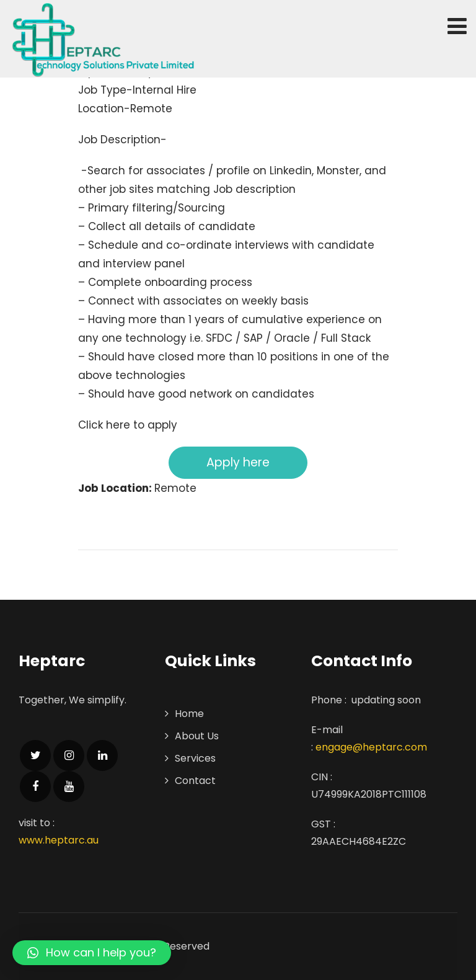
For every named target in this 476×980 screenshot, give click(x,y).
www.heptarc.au (59, 840)
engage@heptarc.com (371, 747)
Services (195, 758)
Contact (195, 781)
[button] (92, 953)
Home (189, 714)
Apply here (238, 462)
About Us (197, 736)
